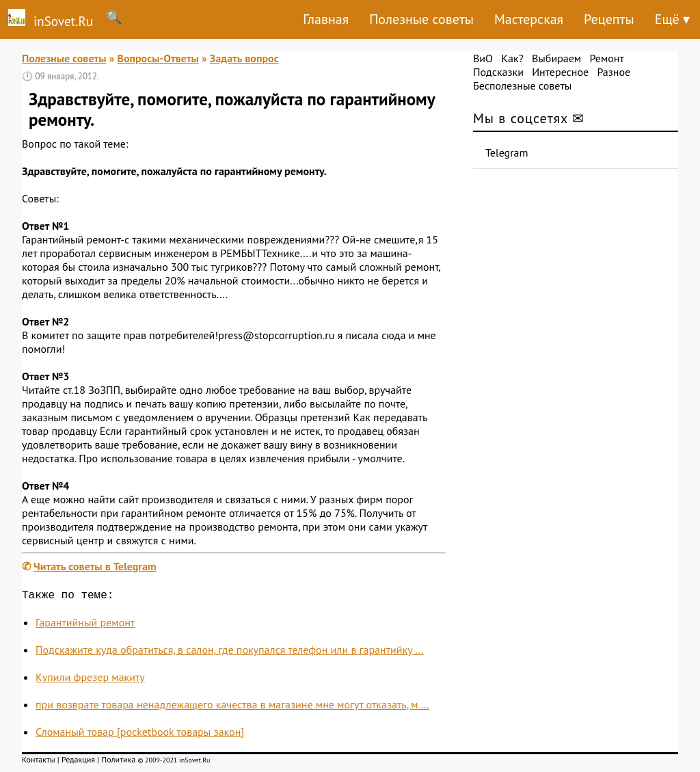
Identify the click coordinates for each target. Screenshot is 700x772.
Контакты (39, 762)
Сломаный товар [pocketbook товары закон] (140, 734)
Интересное (560, 72)
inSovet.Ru (46, 19)
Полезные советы (421, 19)
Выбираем (556, 58)
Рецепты (609, 19)
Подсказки (498, 72)
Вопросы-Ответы (158, 58)
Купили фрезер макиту (90, 680)
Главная (326, 19)
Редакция (78, 762)
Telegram (507, 152)
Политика (118, 762)
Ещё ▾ (672, 19)
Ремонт (606, 58)
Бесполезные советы (522, 85)
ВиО (483, 58)
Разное (614, 72)
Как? (512, 58)
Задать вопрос (244, 58)
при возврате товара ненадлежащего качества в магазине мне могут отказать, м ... (232, 707)
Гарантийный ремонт (85, 625)
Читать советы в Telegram (95, 566)
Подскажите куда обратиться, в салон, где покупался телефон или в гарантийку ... (230, 652)
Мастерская (529, 19)
